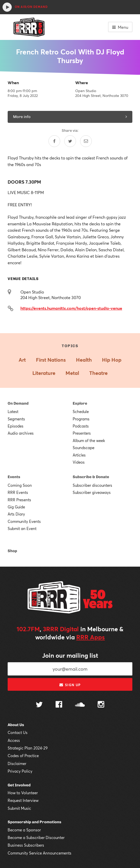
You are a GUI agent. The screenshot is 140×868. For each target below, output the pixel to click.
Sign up (70, 685)
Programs (81, 419)
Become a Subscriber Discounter (36, 837)
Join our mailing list (70, 655)
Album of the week (89, 440)
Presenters (82, 433)
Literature (44, 373)
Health (84, 360)
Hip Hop (112, 360)
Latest (13, 411)
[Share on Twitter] (70, 141)
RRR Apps (91, 637)
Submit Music (19, 808)
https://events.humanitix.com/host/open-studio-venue (71, 308)
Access (14, 740)
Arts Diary (16, 514)
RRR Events (18, 492)
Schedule (81, 411)
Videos (79, 462)
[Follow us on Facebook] (59, 705)
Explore (80, 403)
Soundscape (84, 448)
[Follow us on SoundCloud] (80, 705)
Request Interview (23, 800)
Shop (12, 551)
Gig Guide (16, 507)
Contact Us (18, 732)
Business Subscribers (26, 845)
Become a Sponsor (24, 830)
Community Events (24, 521)
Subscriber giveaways (92, 492)
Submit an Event (22, 528)
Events (14, 477)
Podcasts (81, 426)
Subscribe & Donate (91, 477)
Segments (16, 419)
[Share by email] (86, 141)
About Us (16, 725)
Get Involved (19, 785)
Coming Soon (20, 485)
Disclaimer (17, 763)
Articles (79, 455)
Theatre (98, 373)
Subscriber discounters (92, 485)
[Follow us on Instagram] (101, 705)
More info (70, 117)
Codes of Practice (23, 756)
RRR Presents (19, 500)
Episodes (16, 426)
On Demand (18, 403)
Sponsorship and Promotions (34, 822)
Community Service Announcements (40, 853)
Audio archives (21, 433)
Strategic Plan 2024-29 (28, 748)
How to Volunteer (23, 793)
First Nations (51, 360)
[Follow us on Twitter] (39, 705)
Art (22, 360)
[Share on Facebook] (54, 141)
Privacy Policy (20, 771)
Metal (72, 373)
